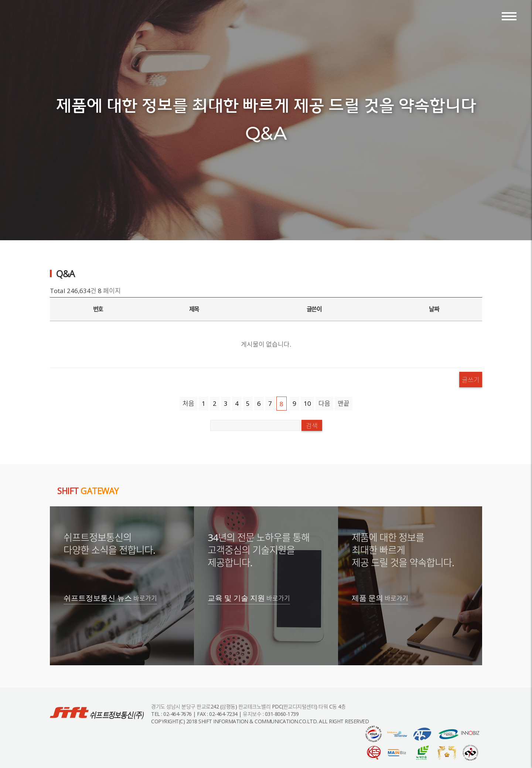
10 (307, 403)
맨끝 (344, 403)
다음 (324, 403)
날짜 (434, 309)
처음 (188, 403)
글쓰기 (471, 379)
